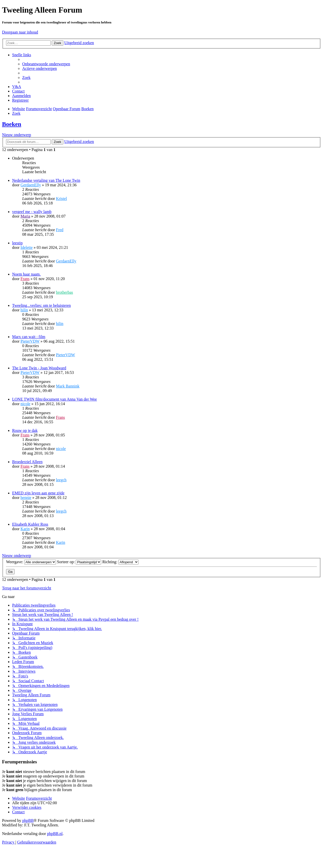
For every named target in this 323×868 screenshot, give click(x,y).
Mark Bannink (68, 386)
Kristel (62, 199)
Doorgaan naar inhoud (20, 32)
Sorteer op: (79, 562)
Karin (25, 529)
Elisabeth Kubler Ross (30, 524)
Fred (60, 230)
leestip (17, 243)
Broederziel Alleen (27, 462)
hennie (26, 498)
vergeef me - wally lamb (32, 212)
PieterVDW (30, 341)
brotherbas (65, 292)
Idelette (26, 247)
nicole (25, 404)
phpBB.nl (55, 834)
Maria (25, 216)
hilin (24, 310)
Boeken (12, 124)
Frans (25, 279)
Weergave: (31, 562)
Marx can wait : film (29, 337)
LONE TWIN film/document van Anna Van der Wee (55, 399)
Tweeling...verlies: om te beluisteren (42, 305)
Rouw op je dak (25, 430)
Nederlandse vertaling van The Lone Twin (46, 180)
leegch (61, 480)
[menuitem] (46, 64)
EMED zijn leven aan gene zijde (38, 493)
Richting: (120, 562)
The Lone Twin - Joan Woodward (39, 368)
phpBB (28, 820)
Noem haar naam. (26, 274)
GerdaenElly (31, 185)
